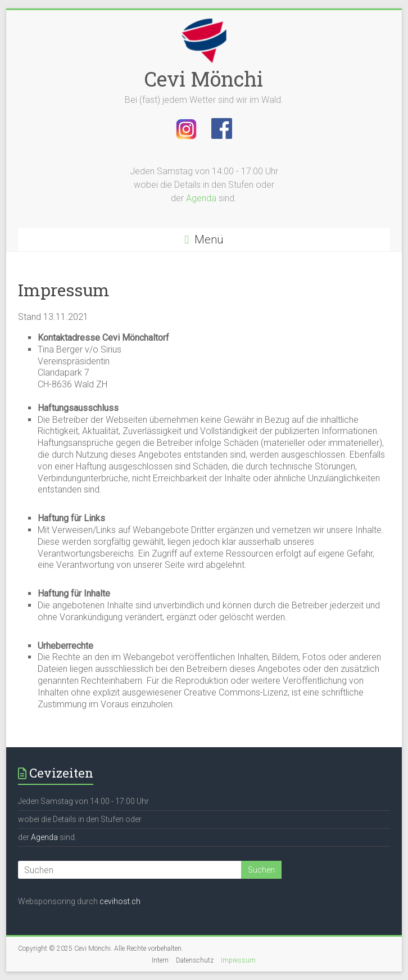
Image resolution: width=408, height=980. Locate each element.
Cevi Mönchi (204, 79)
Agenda (201, 198)
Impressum (238, 960)
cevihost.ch (120, 901)
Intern (160, 960)
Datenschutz (195, 960)
